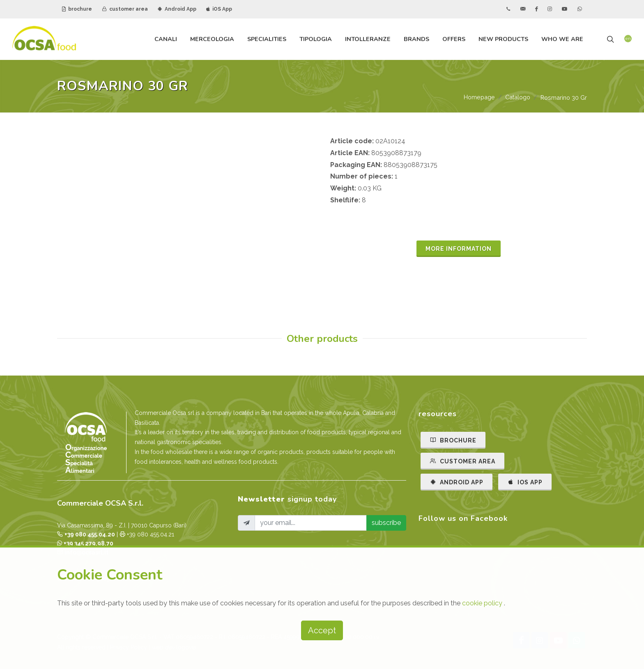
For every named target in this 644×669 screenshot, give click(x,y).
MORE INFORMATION (459, 249)
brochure (77, 9)
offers (454, 39)
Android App (177, 9)
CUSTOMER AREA (462, 461)
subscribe (386, 523)
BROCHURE (453, 440)
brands (416, 39)
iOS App (219, 9)
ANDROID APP (457, 482)
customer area (125, 9)
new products (503, 39)
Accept (322, 630)
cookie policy (483, 603)
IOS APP (525, 482)
